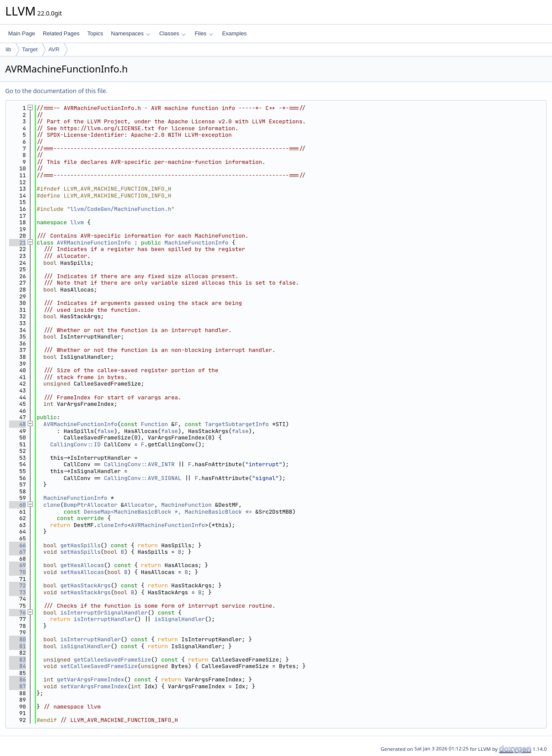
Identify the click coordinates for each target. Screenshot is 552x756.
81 (17, 646)
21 (17, 243)
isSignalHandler (180, 619)
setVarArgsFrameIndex (94, 686)
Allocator (139, 505)
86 (17, 679)
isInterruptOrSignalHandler (104, 613)
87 (17, 686)
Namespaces (130, 33)
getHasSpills (81, 545)
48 (17, 424)
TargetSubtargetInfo (237, 424)
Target (30, 49)
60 (17, 505)
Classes (172, 33)
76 (17, 613)
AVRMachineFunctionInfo (94, 243)
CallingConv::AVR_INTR (139, 464)
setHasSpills (81, 552)
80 (17, 639)
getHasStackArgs (86, 585)
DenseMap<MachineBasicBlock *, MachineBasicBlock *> (168, 512)
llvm (77, 222)
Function (154, 424)
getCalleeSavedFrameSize (112, 660)
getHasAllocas (82, 565)
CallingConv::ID (75, 444)
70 (17, 572)
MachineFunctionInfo (196, 243)
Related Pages (61, 33)
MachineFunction (187, 505)
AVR (54, 49)
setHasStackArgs (86, 592)
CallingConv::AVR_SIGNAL (143, 478)
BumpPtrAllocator (90, 505)
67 (17, 552)
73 (17, 592)
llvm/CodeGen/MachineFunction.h (121, 209)
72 (17, 585)
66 (17, 545)
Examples (234, 33)
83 (17, 660)
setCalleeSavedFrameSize (99, 666)
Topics (95, 33)
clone (52, 505)
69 (17, 565)
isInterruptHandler (104, 619)
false (105, 431)
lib (8, 49)
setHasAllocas (82, 572)
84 (17, 666)
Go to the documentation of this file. (56, 91)
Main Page (22, 33)
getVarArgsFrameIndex (91, 679)
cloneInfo (112, 525)
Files (204, 33)
